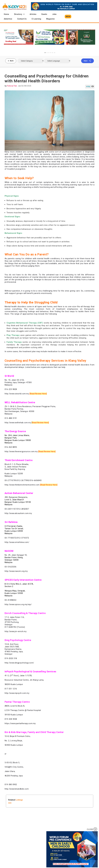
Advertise (8, 19)
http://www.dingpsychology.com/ (19, 663)
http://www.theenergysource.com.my (21, 451)
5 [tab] (53, 53)
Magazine (50, 19)
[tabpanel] (19, 37)
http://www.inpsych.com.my (17, 693)
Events (44, 14)
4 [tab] (51, 53)
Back (12, 61)
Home (6, 14)
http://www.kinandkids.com (17, 789)
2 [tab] (47, 53)
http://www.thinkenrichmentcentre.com (22, 485)
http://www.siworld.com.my (17, 394)
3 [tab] (49, 53)
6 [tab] (55, 53)
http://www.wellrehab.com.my (18, 423)
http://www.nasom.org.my (16, 571)
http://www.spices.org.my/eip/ (18, 604)
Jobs (54, 14)
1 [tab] (45, 53)
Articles (33, 14)
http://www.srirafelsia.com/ (17, 542)
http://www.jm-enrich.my (16, 631)
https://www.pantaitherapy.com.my (20, 723)
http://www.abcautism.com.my (18, 513)
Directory (19, 14)
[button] (68, 17)
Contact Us (22, 19)
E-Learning (36, 19)
